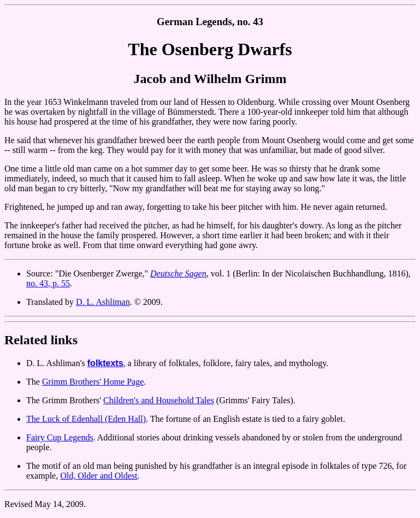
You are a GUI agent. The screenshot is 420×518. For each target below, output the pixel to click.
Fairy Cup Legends (60, 437)
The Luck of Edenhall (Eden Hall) (86, 419)
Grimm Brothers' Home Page (93, 382)
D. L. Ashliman (103, 302)
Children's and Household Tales (159, 400)
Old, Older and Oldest (99, 476)
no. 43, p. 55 (48, 283)
